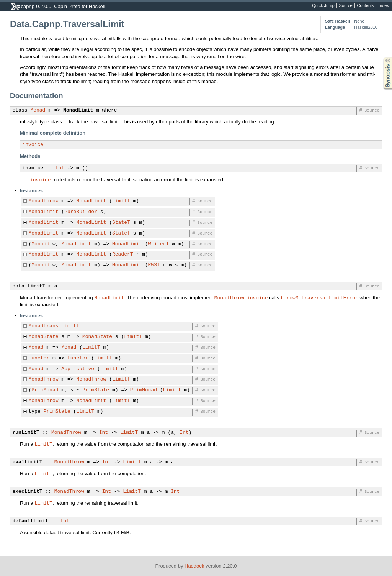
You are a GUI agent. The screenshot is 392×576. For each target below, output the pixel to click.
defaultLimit (31, 521)
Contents (366, 6)
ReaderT (123, 254)
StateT (121, 223)
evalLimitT (28, 462)
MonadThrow (44, 201)
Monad (38, 110)
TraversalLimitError (330, 297)
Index (384, 6)
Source (346, 6)
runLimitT (26, 433)
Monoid (40, 244)
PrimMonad (45, 390)
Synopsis (382, 58)
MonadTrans (44, 326)
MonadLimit (78, 110)
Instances (31, 191)
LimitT (121, 201)
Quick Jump (323, 6)
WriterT (159, 244)
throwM (290, 297)
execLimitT (28, 492)
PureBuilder (81, 212)
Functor (39, 358)
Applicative (78, 369)
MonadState (44, 337)
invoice (33, 145)
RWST (154, 265)
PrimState (96, 390)
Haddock (194, 566)
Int (60, 168)
